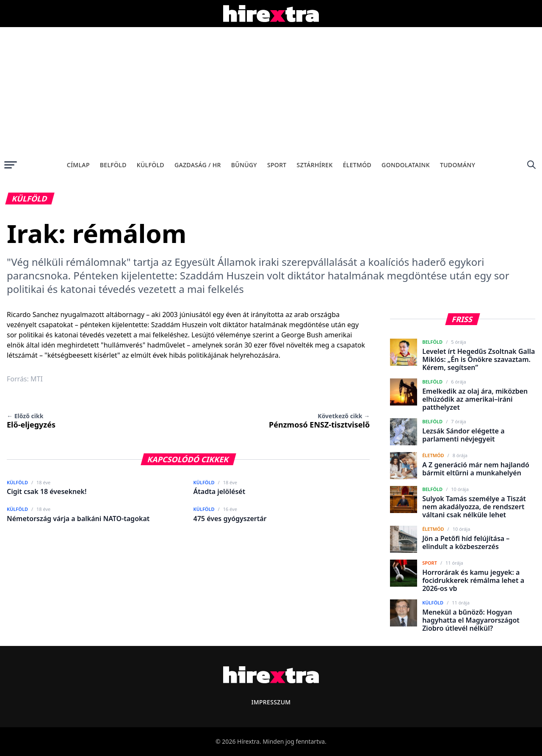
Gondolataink (406, 165)
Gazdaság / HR (198, 165)
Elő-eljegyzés (31, 421)
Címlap (78, 165)
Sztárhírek (315, 165)
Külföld (151, 165)
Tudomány (458, 165)
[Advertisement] (271, 91)
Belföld (113, 165)
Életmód (357, 165)
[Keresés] (531, 165)
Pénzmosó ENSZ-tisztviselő (319, 421)
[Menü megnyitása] (11, 165)
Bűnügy (244, 165)
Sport (277, 165)
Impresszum (271, 702)
